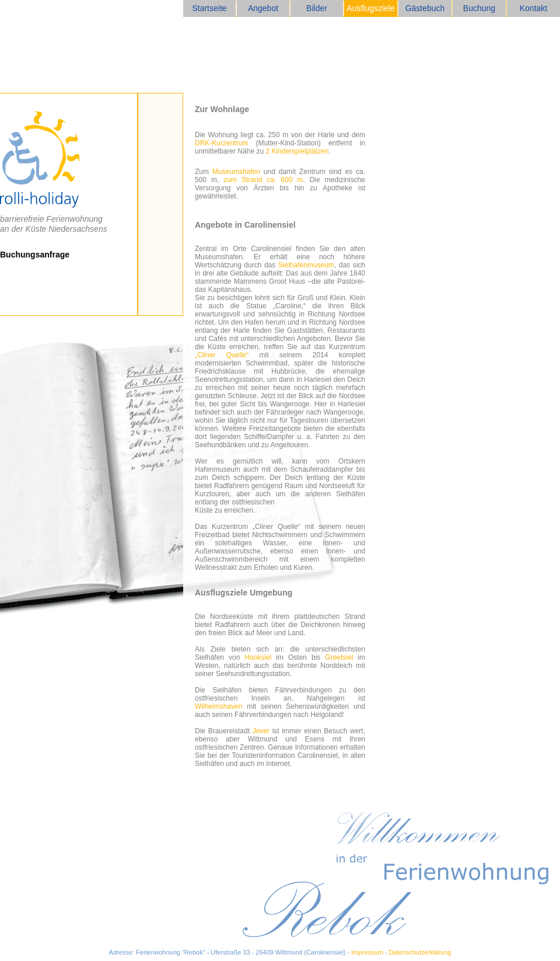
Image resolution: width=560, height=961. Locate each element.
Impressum (367, 952)
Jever (261, 731)
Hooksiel (258, 657)
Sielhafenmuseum (306, 265)
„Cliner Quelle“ (222, 355)
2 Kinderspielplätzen (297, 151)
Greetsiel (339, 657)
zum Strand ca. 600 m (263, 180)
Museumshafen (236, 172)
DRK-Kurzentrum (221, 143)
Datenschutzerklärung (420, 952)
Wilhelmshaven (218, 706)
